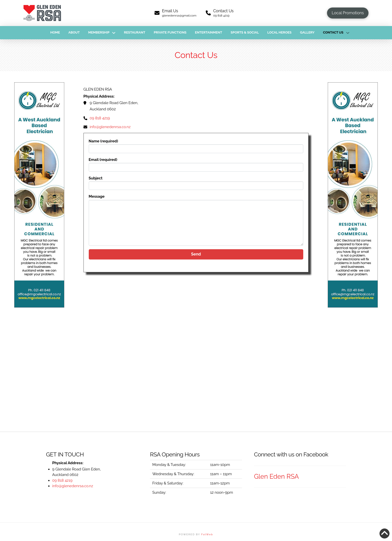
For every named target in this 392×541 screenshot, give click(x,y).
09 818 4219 (100, 118)
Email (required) (196, 164)
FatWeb (207, 534)
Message (196, 200)
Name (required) (196, 145)
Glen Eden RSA (276, 476)
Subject (196, 182)
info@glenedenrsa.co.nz (110, 127)
